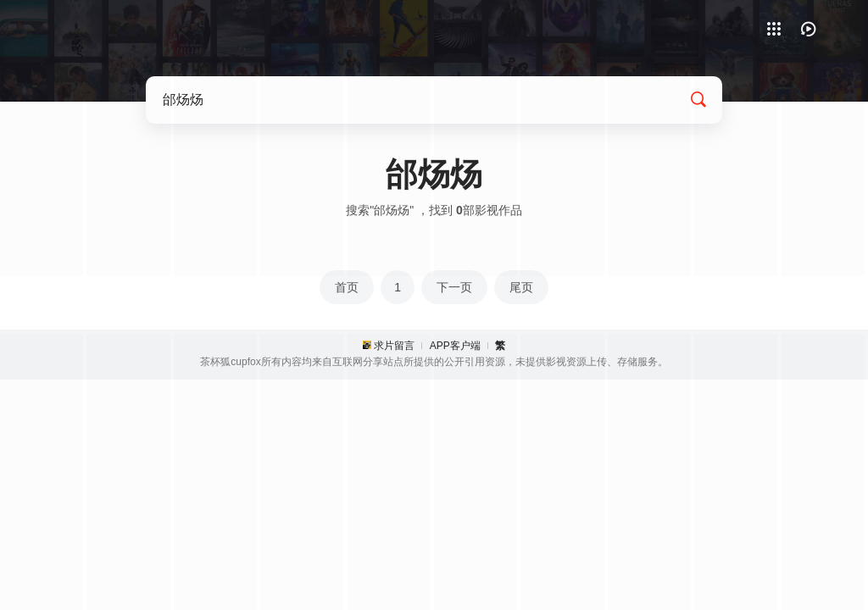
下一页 (454, 287)
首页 (347, 287)
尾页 (521, 287)
